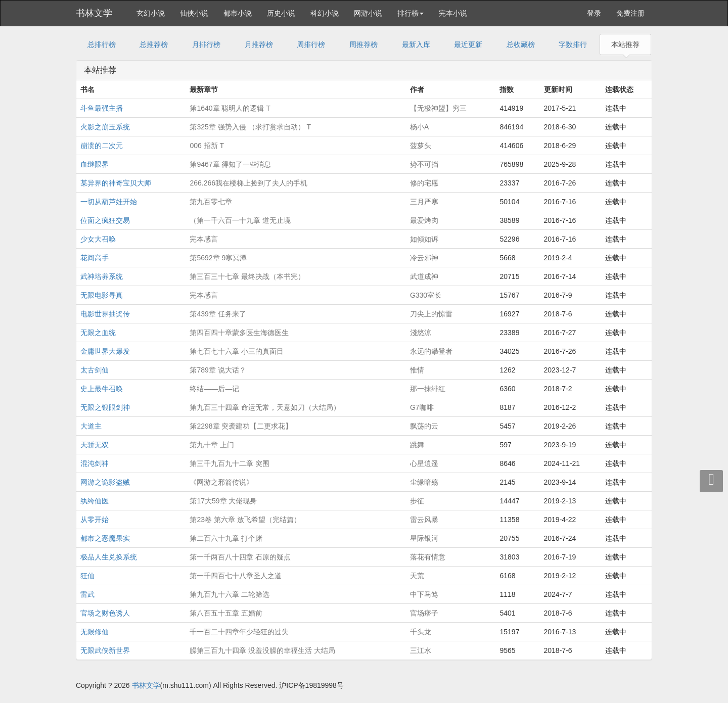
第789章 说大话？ (218, 370)
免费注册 (630, 13)
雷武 (87, 594)
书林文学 (94, 13)
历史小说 (281, 13)
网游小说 (368, 13)
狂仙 (87, 576)
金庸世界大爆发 (105, 351)
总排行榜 (102, 44)
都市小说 (238, 13)
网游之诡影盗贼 (105, 482)
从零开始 (95, 520)
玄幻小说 (151, 13)
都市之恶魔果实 (105, 538)
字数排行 (573, 44)
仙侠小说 (194, 13)
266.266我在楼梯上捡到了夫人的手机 (248, 183)
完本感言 (204, 239)
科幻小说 (325, 13)
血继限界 (95, 164)
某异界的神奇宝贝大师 (116, 183)
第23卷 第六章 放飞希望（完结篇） (245, 520)
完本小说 (453, 13)
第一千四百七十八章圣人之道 (236, 576)
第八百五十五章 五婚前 (226, 613)
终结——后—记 (214, 389)
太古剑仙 (95, 370)
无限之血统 (98, 333)
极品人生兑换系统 (109, 557)
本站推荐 (625, 44)
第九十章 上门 (212, 445)
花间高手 (95, 258)
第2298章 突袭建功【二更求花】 (241, 426)
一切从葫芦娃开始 (109, 202)
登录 (594, 13)
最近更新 (468, 44)
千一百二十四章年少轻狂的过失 (239, 632)
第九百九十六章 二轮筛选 (230, 594)
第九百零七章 (211, 202)
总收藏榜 (521, 44)
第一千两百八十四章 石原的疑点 (240, 557)
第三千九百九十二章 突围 (230, 463)
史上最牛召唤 (102, 389)
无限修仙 (95, 632)
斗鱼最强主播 (102, 108)
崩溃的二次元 (102, 146)
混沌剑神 (95, 463)
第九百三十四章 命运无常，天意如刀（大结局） (265, 407)
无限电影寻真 (102, 295)
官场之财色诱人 (105, 613)
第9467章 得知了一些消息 (230, 164)
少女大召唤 (98, 239)
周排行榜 (311, 44)
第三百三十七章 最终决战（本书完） (247, 276)
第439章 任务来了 (218, 314)
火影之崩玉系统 (105, 127)
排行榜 (411, 13)
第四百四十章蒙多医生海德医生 (239, 333)
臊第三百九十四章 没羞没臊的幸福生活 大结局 (262, 650)
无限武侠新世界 (105, 650)
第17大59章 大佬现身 (223, 501)
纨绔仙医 (95, 501)
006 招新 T (207, 146)
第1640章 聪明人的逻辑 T (230, 108)
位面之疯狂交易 (105, 220)
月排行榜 (206, 44)
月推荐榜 (259, 44)
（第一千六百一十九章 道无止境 (240, 220)
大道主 (91, 426)
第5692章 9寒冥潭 (218, 258)
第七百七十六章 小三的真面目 (237, 351)
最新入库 (416, 44)
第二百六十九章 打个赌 (226, 538)
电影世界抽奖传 (105, 314)
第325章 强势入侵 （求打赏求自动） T (250, 127)
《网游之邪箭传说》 (221, 482)
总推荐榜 (154, 44)
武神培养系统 (102, 276)
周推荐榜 (363, 44)
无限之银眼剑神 (105, 407)
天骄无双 (95, 445)
